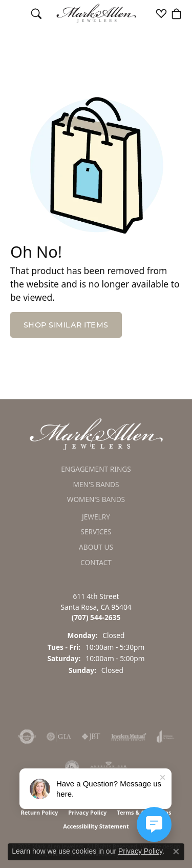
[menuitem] (27, 737)
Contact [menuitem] (96, 563)
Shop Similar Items (66, 325)
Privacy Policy (87, 812)
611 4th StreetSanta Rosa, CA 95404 (96, 607)
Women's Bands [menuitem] (96, 500)
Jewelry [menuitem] (96, 517)
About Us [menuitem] (96, 547)
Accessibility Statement (96, 826)
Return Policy (39, 812)
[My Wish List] (161, 13)
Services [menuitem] (96, 532)
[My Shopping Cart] (177, 13)
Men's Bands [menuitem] (96, 485)
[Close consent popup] (176, 852)
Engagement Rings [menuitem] (96, 469)
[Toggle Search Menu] (36, 13)
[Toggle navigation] (16, 13)
